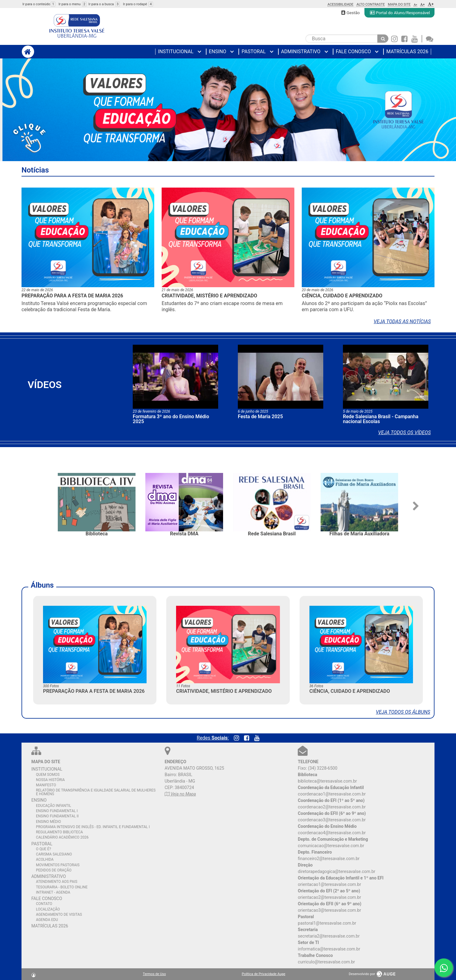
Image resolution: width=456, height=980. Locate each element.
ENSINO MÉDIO (49, 822)
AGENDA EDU (47, 920)
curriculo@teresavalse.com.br (326, 962)
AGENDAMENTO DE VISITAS (59, 915)
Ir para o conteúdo (39, 4)
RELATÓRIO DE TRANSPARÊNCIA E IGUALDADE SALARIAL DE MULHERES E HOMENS (96, 792)
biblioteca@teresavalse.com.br (327, 781)
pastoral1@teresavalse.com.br (327, 923)
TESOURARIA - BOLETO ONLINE (62, 887)
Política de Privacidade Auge (264, 974)
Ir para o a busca (104, 4)
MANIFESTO (46, 785)
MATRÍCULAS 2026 (50, 926)
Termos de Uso (154, 974)
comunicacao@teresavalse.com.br (331, 846)
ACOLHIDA (45, 859)
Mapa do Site (399, 5)
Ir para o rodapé (138, 4)
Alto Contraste (371, 5)
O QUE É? (43, 849)
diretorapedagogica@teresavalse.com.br (336, 871)
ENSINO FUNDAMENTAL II (57, 816)
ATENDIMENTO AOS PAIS (57, 882)
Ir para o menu (72, 4)
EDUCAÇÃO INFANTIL (53, 806)
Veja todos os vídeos (405, 432)
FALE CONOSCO (47, 899)
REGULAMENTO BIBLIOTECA (59, 832)
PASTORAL (42, 844)
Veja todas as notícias (402, 321)
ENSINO (39, 800)
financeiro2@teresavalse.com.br (329, 859)
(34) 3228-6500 (323, 768)
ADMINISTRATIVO (49, 876)
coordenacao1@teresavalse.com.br (332, 794)
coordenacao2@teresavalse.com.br (332, 807)
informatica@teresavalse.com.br (329, 949)
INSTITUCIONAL (47, 769)
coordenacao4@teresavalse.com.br (332, 833)
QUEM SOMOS (48, 775)
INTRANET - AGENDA (53, 892)
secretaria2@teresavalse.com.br (329, 936)
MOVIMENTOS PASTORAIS (58, 865)
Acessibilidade (341, 5)
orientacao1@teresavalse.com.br (329, 884)
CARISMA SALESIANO (54, 854)
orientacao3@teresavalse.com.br (329, 910)
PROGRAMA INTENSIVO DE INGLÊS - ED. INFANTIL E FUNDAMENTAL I (93, 827)
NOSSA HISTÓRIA (50, 780)
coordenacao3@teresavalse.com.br (332, 820)
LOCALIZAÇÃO (48, 909)
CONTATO (44, 904)
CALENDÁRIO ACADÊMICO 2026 (62, 837)
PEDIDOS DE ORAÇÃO (54, 870)
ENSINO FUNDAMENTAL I (57, 811)
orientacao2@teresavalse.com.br (329, 897)
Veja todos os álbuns (403, 712)
